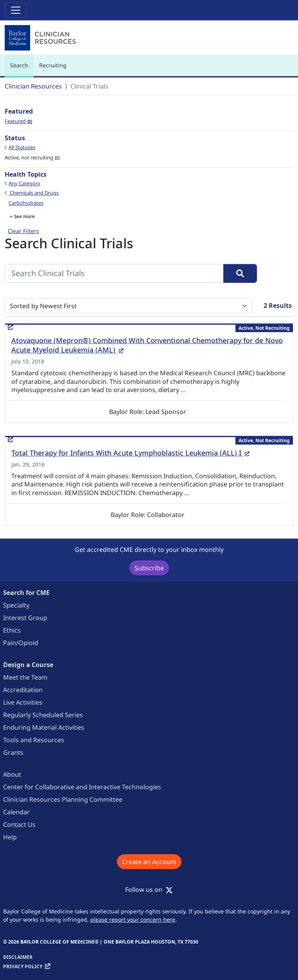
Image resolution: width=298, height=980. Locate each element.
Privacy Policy (23, 966)
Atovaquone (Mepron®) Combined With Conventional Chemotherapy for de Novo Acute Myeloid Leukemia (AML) (147, 345)
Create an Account (149, 862)
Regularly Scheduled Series (43, 715)
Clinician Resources (33, 86)
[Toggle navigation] (16, 10)
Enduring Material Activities (44, 727)
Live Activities (23, 702)
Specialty (16, 605)
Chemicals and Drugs (34, 193)
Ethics (12, 630)
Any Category (24, 183)
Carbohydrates (26, 203)
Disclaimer (18, 957)
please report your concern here (133, 919)
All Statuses (22, 147)
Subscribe (149, 568)
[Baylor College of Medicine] (42, 38)
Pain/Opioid (21, 643)
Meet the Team (25, 677)
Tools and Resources (34, 740)
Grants (13, 752)
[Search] (240, 273)
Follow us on (149, 890)
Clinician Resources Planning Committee (63, 799)
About (12, 774)
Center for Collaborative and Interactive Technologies (82, 787)
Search (21, 69)
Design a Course (28, 665)
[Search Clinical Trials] (114, 273)
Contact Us (19, 825)
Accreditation (23, 690)
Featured (18, 121)
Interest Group (25, 618)
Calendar (16, 812)
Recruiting (53, 65)
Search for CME (26, 593)
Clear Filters (23, 231)
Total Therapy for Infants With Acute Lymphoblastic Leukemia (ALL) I (130, 453)
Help (10, 837)
